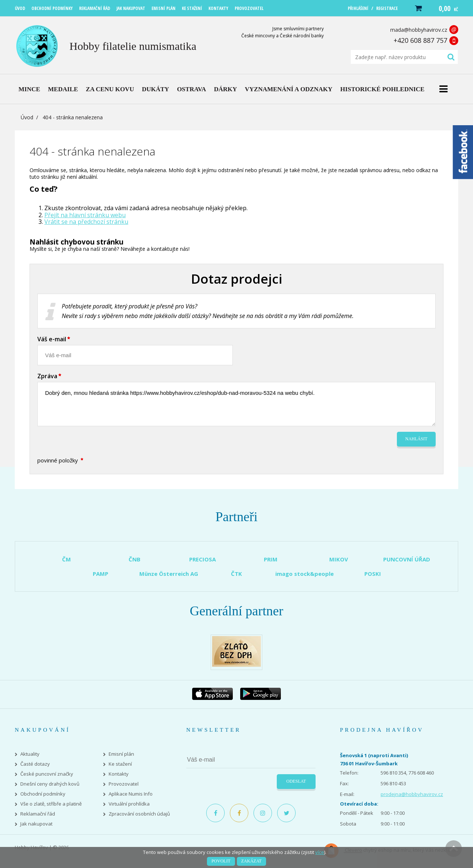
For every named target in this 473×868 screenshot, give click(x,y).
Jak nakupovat (36, 824)
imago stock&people (304, 574)
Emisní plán (121, 754)
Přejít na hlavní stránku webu (85, 215)
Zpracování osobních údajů (139, 814)
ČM (67, 559)
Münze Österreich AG (169, 574)
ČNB (135, 559)
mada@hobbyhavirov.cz (419, 30)
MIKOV (339, 559)
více (320, 852)
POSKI (373, 574)
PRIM (271, 559)
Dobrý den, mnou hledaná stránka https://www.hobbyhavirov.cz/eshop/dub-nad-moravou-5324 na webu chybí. (236, 404)
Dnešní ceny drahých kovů (50, 784)
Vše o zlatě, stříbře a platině (51, 804)
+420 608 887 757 (420, 40)
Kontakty (119, 774)
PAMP (101, 574)
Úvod (27, 117)
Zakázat (251, 861)
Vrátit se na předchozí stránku (86, 222)
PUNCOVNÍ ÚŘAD (407, 559)
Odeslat (296, 781)
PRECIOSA (203, 559)
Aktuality (30, 754)
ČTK (236, 574)
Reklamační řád (38, 814)
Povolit (221, 861)
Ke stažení (120, 764)
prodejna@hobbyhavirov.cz (412, 794)
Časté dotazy (35, 764)
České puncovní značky (47, 774)
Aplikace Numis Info (131, 794)
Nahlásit (416, 439)
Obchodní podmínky (43, 794)
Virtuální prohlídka (129, 804)
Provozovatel (124, 784)
